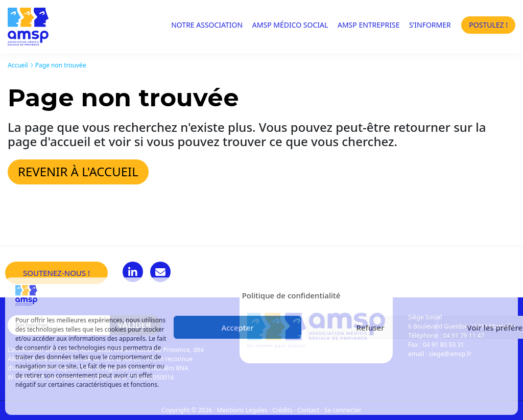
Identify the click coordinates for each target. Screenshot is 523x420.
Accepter (237, 328)
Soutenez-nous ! (56, 273)
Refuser (370, 328)
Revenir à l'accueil (78, 171)
